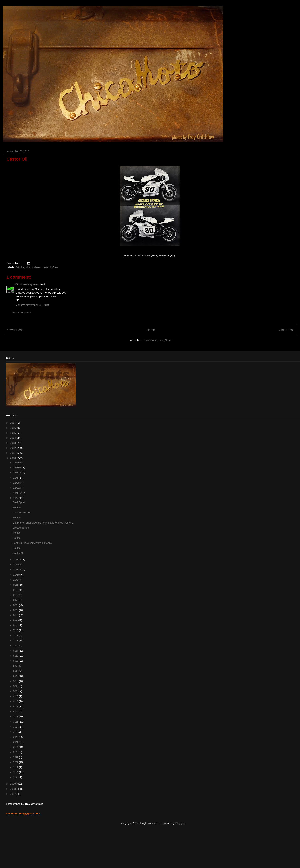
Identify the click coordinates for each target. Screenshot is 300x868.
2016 (13, 428)
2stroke (20, 267)
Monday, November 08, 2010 (32, 305)
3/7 (15, 732)
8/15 (16, 615)
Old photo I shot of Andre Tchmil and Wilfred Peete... (43, 523)
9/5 (15, 600)
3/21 (16, 722)
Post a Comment (21, 312)
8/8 (15, 620)
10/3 (16, 580)
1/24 (16, 762)
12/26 (17, 463)
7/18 (16, 636)
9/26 (16, 585)
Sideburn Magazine (27, 284)
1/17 (16, 767)
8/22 (16, 610)
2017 (13, 423)
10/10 (17, 575)
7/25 (16, 630)
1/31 (16, 757)
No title (16, 508)
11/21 (17, 488)
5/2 (15, 691)
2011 (13, 453)
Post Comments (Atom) (158, 340)
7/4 (15, 646)
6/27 (16, 651)
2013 (13, 443)
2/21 (16, 742)
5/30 (16, 671)
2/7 (15, 752)
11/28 (17, 483)
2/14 (16, 747)
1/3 (15, 777)
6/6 (15, 666)
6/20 (16, 656)
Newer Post (14, 330)
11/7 (16, 498)
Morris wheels (33, 267)
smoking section (22, 513)
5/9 (15, 686)
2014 (13, 438)
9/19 (16, 590)
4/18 (16, 701)
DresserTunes (20, 528)
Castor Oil (18, 553)
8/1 (15, 625)
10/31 (17, 560)
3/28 (16, 717)
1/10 (16, 772)
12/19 (17, 468)
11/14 (17, 493)
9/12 (16, 595)
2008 (13, 789)
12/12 (17, 473)
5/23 (16, 676)
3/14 (16, 727)
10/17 (17, 570)
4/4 (15, 712)
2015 (13, 433)
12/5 (16, 478)
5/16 (16, 681)
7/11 (16, 641)
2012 (13, 448)
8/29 (16, 605)
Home (151, 330)
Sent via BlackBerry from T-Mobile (32, 543)
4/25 (16, 696)
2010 (13, 458)
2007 (13, 794)
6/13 (16, 661)
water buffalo (50, 267)
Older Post (286, 330)
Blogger (180, 823)
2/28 (16, 737)
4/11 (16, 707)
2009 (13, 784)
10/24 (17, 565)
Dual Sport (18, 502)
